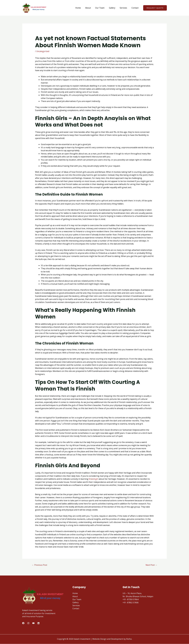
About (91, 8)
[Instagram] (28, 623)
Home (82, 8)
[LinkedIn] (38, 623)
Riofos (129, 639)
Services (124, 8)
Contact (135, 8)
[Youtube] (33, 623)
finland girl (94, 479)
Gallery (114, 8)
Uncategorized (43, 51)
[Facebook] (23, 623)
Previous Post (40, 565)
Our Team (102, 8)
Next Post (151, 565)
